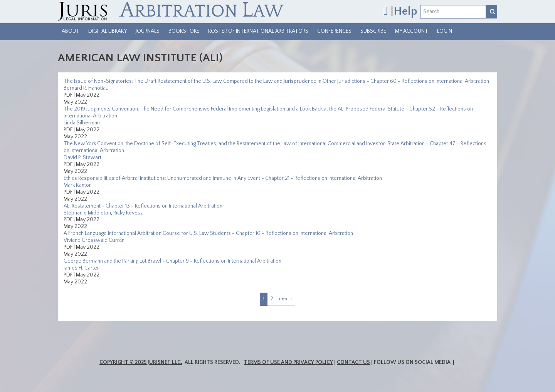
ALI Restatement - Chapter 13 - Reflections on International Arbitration (143, 206)
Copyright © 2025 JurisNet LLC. (141, 362)
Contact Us (353, 362)
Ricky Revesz (128, 213)
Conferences (334, 31)
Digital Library (108, 31)
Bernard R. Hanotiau (86, 88)
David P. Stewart (82, 157)
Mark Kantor (77, 185)
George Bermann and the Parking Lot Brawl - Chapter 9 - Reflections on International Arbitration (172, 261)
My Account (412, 31)
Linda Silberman (82, 123)
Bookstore (184, 31)
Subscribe (373, 31)
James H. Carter (81, 268)
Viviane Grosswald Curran (94, 240)
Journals (148, 31)
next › (286, 299)
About (71, 31)
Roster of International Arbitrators (258, 31)
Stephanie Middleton (87, 213)
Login (445, 31)
